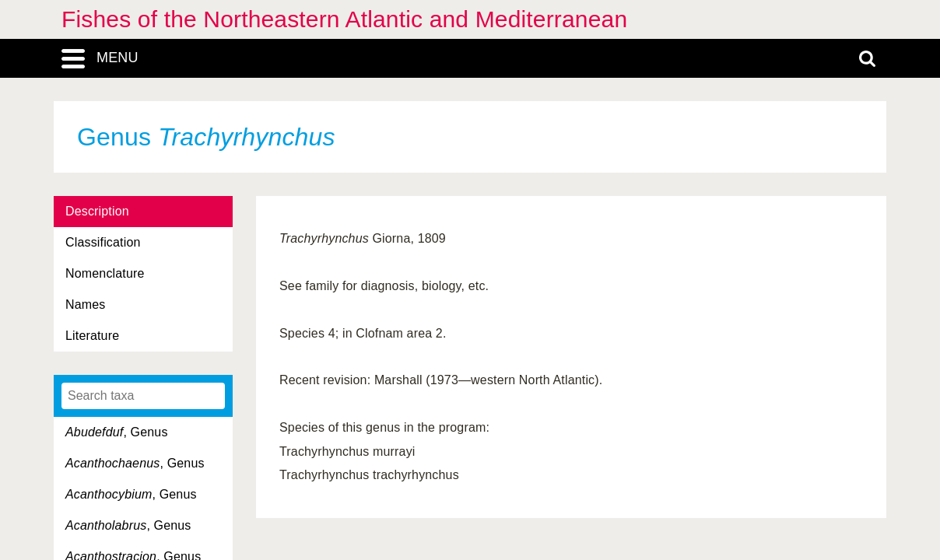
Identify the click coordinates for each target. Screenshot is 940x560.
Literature (92, 336)
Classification (103, 242)
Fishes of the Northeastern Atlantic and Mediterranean (344, 19)
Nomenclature (105, 273)
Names (85, 304)
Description (97, 211)
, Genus (117, 432)
